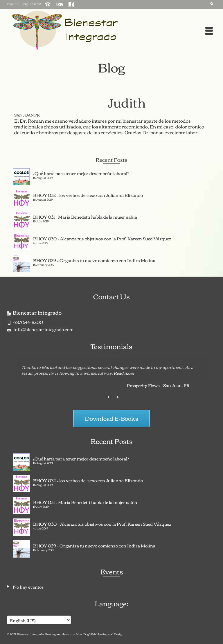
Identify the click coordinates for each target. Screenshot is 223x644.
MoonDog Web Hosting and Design (100, 634)
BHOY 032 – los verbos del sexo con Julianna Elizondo (88, 194)
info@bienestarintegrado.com (40, 329)
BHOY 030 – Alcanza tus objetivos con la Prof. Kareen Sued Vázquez (102, 238)
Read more (124, 373)
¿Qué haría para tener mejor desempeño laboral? (81, 173)
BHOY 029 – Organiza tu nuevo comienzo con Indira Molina (94, 260)
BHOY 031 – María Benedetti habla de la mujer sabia (85, 216)
